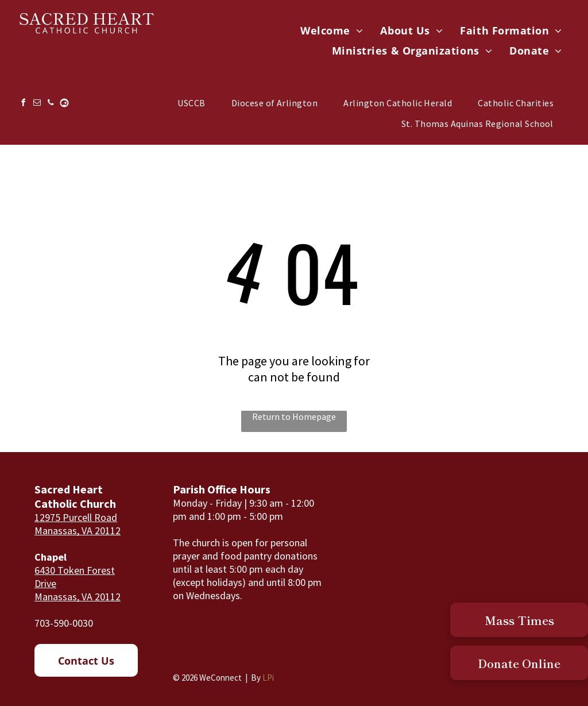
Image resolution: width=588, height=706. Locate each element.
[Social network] (64, 104)
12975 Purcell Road (76, 517)
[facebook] (23, 104)
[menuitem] (332, 31)
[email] (37, 104)
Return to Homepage (294, 416)
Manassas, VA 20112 (78, 531)
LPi (268, 678)
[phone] (51, 104)
